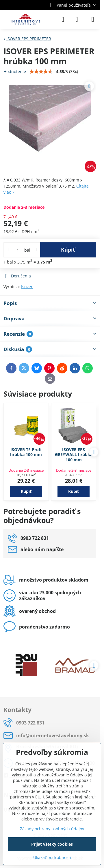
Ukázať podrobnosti (52, 857)
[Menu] (93, 19)
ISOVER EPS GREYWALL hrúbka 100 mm (74, 455)
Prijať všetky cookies (52, 844)
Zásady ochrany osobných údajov (52, 829)
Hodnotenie (15, 71)
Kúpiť (68, 250)
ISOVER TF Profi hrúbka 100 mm (26, 452)
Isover (27, 287)
